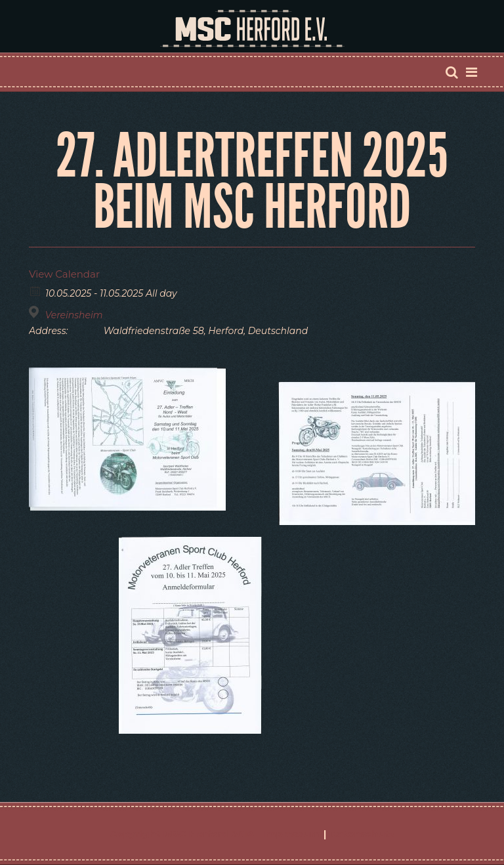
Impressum (292, 834)
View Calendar (64, 274)
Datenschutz (362, 834)
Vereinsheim (74, 315)
